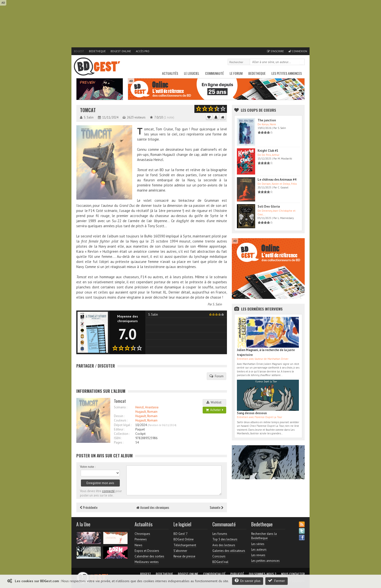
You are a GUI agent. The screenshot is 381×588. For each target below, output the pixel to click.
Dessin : (119, 416)
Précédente (89, 507)
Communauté (214, 73)
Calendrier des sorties (149, 556)
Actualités (170, 73)
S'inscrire (275, 51)
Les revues (258, 555)
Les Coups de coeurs (258, 110)
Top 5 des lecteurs (225, 539)
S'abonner (180, 551)
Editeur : (119, 429)
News (139, 545)
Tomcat (88, 110)
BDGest (79, 51)
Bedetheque (97, 51)
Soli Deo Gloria (269, 206)
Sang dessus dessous (252, 413)
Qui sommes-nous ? (263, 574)
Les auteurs (259, 550)
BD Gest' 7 (181, 534)
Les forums (220, 534)
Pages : (119, 442)
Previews (141, 539)
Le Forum (236, 73)
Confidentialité (214, 574)
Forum (216, 376)
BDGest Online (121, 51)
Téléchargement (185, 545)
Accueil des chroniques (153, 507)
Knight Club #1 (268, 151)
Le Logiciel (192, 73)
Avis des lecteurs (224, 545)
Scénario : (121, 407)
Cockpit (140, 434)
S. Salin (217, 304)
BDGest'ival (220, 562)
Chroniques (142, 534)
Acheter (215, 410)
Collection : (122, 434)
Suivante (216, 507)
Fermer (277, 581)
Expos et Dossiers (147, 551)
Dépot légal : (123, 425)
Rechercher (301, 62)
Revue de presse (184, 556)
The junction (267, 120)
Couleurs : (121, 420)
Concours (219, 556)
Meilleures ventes (147, 562)
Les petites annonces (287, 73)
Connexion (298, 51)
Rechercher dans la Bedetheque (264, 536)
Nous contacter (293, 574)
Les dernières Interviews (262, 309)
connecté (108, 491)
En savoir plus (248, 581)
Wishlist (215, 402)
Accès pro (143, 51)
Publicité (237, 574)
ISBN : (118, 438)
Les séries (258, 544)
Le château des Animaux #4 (277, 180)
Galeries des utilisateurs (229, 551)
